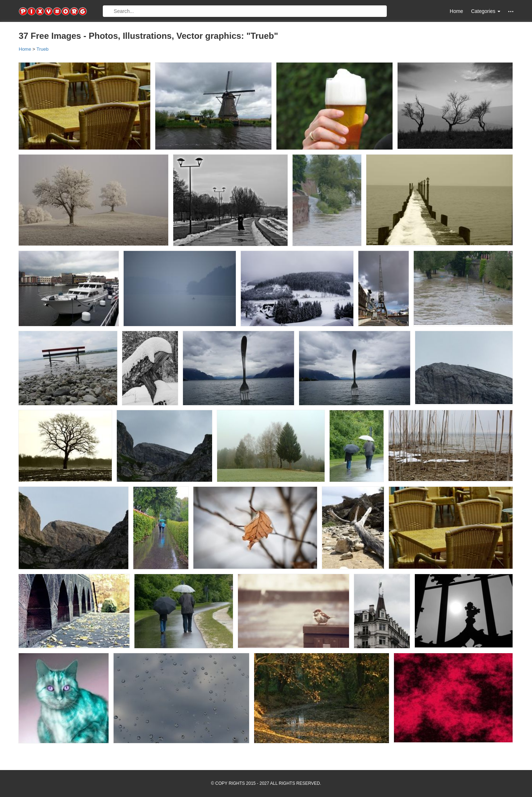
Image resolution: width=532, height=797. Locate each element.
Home (456, 11)
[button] (511, 11)
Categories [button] (486, 11)
